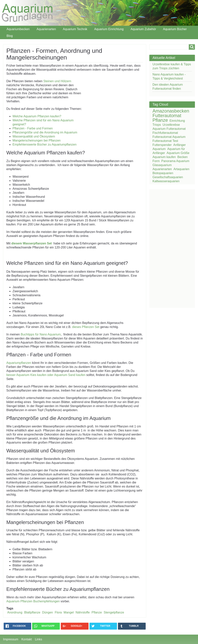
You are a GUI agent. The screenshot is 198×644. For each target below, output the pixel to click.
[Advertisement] (109, 104)
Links (38, 639)
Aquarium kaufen (164, 157)
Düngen (48, 612)
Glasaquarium (162, 165)
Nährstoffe (83, 612)
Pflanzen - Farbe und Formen (33, 128)
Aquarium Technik (75, 29)
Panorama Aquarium (175, 161)
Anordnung (15, 612)
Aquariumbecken (18, 29)
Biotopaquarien (163, 173)
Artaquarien (181, 169)
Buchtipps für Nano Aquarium (41, 334)
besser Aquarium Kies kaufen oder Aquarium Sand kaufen (46, 375)
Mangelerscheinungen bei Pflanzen (37, 140)
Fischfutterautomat (165, 133)
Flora (58, 612)
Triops (157, 125)
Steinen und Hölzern (57, 81)
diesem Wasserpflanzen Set (32, 243)
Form (156, 161)
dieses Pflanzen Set (86, 327)
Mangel (69, 612)
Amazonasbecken (171, 111)
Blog (10, 36)
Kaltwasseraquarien (166, 181)
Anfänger (180, 145)
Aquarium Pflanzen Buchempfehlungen (33, 601)
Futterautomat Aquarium (169, 137)
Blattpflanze (32, 612)
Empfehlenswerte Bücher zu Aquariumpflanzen (45, 144)
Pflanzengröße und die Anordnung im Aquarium (45, 132)
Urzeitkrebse (171, 125)
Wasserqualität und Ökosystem (34, 136)
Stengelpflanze (114, 612)
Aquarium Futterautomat (169, 129)
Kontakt (27, 639)
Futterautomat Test (165, 141)
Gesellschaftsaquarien (168, 177)
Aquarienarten (46, 29)
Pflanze (97, 612)
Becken (183, 157)
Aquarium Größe (178, 153)
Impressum (11, 639)
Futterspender (162, 145)
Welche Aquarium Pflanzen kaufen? (37, 116)
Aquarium (159, 149)
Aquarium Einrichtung (109, 29)
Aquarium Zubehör (143, 29)
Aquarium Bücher (175, 29)
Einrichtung (177, 121)
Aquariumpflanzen (19, 363)
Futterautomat (167, 115)
